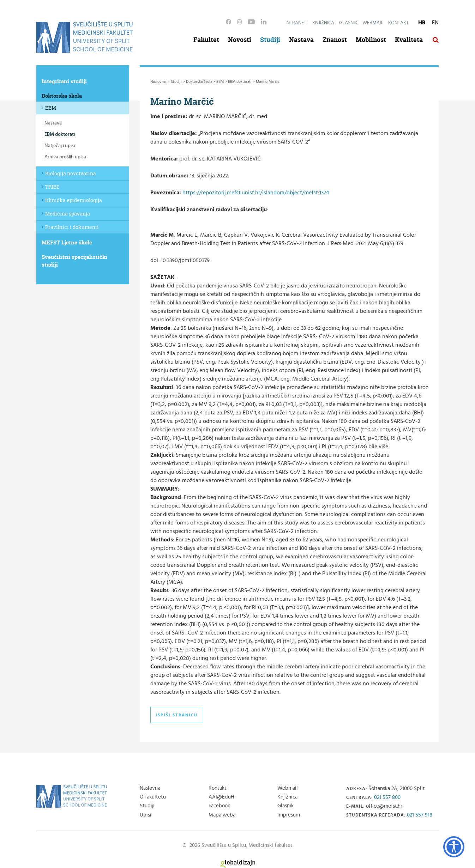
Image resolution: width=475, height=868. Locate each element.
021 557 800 (387, 797)
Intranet (296, 23)
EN (435, 23)
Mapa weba (222, 815)
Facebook (219, 806)
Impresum (289, 815)
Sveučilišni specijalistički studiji (74, 261)
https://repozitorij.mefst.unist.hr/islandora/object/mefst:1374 (256, 193)
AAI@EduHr (222, 797)
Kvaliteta (409, 40)
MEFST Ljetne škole (67, 242)
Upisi (146, 815)
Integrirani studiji (64, 81)
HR (422, 23)
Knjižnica (323, 23)
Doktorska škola (62, 96)
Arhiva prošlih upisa (65, 157)
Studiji (270, 40)
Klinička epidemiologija (74, 200)
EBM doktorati (60, 134)
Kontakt (398, 23)
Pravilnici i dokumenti (72, 227)
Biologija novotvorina (71, 173)
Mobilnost (371, 40)
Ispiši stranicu (177, 715)
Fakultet (206, 40)
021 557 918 (420, 815)
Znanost (335, 40)
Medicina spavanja (68, 214)
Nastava (301, 40)
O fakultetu (153, 797)
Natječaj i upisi (60, 146)
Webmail (373, 23)
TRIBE (52, 187)
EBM (51, 108)
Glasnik (348, 23)
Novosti (240, 40)
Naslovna (150, 788)
